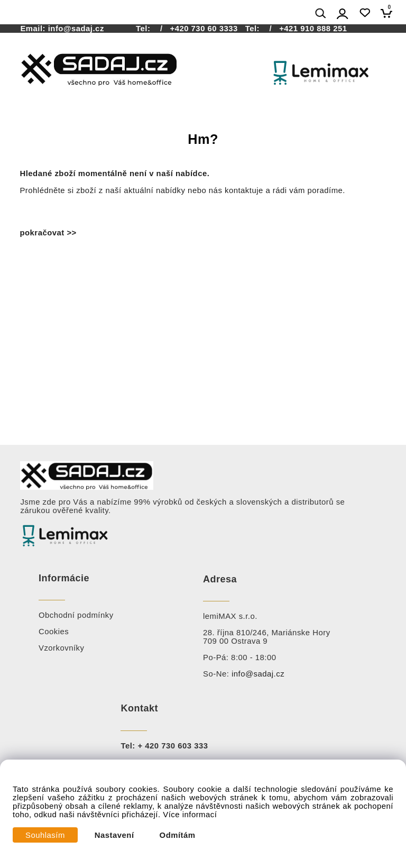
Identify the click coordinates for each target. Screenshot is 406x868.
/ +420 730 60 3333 (195, 29)
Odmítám (178, 835)
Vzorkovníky (62, 648)
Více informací (190, 815)
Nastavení (114, 835)
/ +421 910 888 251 (305, 29)
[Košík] (389, 13)
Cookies (54, 632)
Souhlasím (45, 835)
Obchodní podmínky (76, 615)
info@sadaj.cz (76, 29)
